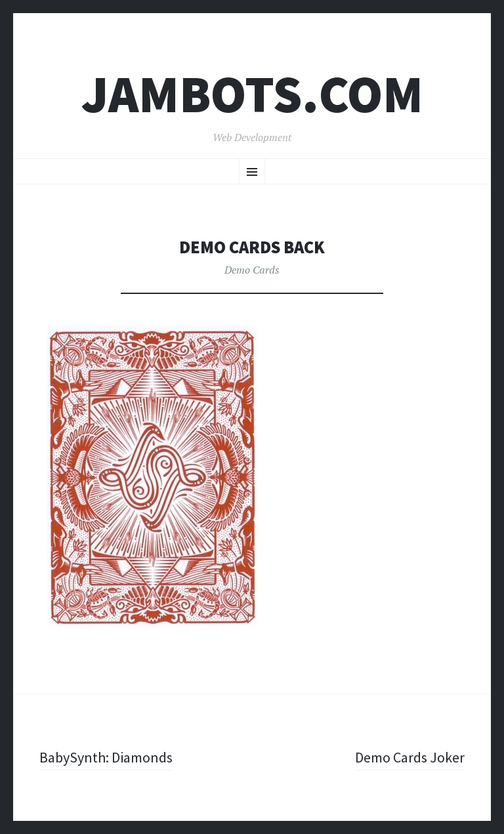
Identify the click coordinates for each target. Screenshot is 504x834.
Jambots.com (252, 94)
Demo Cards (252, 270)
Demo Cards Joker (410, 757)
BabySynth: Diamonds (106, 757)
